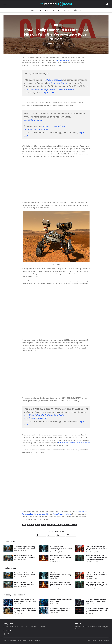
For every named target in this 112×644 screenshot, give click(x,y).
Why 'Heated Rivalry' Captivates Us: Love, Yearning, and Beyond (61, 548)
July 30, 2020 (49, 93)
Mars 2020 (57, 525)
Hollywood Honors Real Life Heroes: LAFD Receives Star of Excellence (97, 548)
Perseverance (67, 525)
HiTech (33, 10)
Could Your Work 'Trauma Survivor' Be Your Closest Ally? (25, 556)
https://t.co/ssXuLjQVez (54, 126)
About (100, 640)
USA (75, 525)
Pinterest (71, 535)
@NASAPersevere (54, 80)
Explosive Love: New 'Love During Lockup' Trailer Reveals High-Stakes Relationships (97, 557)
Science (31, 525)
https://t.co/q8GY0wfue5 (35, 415)
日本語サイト (77, 10)
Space (37, 525)
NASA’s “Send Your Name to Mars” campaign (74, 443)
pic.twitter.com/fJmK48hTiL (36, 129)
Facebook (41, 535)
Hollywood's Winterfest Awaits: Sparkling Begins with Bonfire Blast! (61, 557)
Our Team (67, 10)
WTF (59, 10)
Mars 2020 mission (62, 60)
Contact (106, 640)
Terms (94, 640)
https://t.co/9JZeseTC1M (35, 418)
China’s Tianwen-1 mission (62, 514)
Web (40, 10)
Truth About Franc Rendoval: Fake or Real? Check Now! (60, 609)
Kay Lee (51, 44)
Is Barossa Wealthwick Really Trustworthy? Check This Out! (96, 601)
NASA (43, 525)
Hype (53, 10)
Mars (49, 525)
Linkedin (61, 535)
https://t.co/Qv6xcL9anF (35, 89)
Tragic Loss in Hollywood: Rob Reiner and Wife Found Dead (25, 547)
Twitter (51, 535)
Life (46, 10)
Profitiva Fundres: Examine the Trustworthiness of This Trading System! (25, 610)
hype (56, 25)
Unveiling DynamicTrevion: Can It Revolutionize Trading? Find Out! (97, 610)
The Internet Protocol (21, 640)
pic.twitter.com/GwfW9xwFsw (60, 89)
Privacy (88, 640)
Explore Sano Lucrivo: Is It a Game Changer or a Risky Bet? (25, 601)
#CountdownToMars (59, 83)
